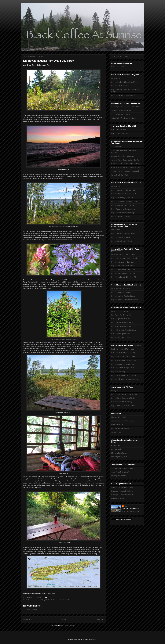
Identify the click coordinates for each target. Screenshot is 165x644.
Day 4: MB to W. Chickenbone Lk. (123, 364)
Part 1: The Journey (118, 67)
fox (39, 600)
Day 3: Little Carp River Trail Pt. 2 (123, 326)
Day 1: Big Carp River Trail (121, 319)
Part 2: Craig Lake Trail (120, 133)
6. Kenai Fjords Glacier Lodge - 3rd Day (126, 167)
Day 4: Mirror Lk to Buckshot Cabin (124, 330)
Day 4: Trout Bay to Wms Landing (123, 406)
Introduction (116, 78)
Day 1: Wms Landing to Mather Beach (125, 394)
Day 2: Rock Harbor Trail (120, 86)
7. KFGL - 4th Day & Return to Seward (125, 171)
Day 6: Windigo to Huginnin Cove (123, 209)
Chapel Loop (116, 446)
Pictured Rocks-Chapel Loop (122, 428)
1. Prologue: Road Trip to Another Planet (126, 107)
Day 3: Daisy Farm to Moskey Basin (124, 360)
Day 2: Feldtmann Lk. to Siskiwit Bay (124, 194)
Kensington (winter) (118, 499)
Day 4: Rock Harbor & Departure (123, 95)
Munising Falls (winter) (119, 457)
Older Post (100, 620)
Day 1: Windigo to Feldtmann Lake (124, 190)
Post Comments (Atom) (68, 625)
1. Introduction (116, 147)
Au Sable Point (117, 449)
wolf (73, 600)
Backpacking (33, 600)
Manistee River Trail (118, 417)
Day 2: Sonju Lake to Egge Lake (123, 262)
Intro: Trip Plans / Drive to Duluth (123, 254)
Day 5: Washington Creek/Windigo (124, 205)
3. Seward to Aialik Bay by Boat (123, 156)
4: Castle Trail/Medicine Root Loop (124, 118)
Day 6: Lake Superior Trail (121, 338)
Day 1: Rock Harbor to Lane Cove (123, 353)
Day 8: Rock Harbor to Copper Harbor (125, 379)
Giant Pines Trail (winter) (120, 472)
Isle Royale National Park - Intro (123, 349)
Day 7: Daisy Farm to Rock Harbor (124, 375)
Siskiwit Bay (67, 600)
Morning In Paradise (119, 476)
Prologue (115, 391)
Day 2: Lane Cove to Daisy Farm (123, 357)
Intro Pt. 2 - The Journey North (122, 315)
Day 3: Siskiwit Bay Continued (122, 198)
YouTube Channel (122, 56)
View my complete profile (131, 511)
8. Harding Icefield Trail (120, 175)
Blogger (94, 639)
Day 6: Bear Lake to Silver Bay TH (124, 277)
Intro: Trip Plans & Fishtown (121, 288)
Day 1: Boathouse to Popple (121, 292)
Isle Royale (49, 600)
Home (64, 620)
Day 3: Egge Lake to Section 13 (123, 266)
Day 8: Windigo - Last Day (121, 216)
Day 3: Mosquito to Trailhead (122, 241)
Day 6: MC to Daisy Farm (120, 372)
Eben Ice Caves (117, 425)
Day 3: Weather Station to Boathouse (125, 300)
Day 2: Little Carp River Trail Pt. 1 (123, 323)
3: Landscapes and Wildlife (121, 114)
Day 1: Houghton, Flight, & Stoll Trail (124, 82)
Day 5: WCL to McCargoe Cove (123, 368)
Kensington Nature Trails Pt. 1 (122, 491)
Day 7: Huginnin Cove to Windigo (123, 213)
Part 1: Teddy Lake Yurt (120, 130)
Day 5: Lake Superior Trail (121, 334)
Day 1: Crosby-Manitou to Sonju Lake (125, 258)
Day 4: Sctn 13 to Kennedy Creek (123, 269)
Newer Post (28, 620)
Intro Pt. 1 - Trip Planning (120, 311)
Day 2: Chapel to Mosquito (121, 237)
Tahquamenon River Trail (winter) (123, 421)
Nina (126, 506)
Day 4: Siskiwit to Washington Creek (124, 201)
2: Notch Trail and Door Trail (121, 111)
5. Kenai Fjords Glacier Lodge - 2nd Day (126, 164)
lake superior (58, 600)
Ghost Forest (116, 432)
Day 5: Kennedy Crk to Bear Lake (123, 273)
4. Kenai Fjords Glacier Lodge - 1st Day (125, 160)
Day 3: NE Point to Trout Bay (122, 402)
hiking (42, 600)
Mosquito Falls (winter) (119, 453)
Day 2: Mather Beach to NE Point (123, 398)
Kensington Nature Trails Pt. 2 (122, 495)
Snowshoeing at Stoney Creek (122, 487)
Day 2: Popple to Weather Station (123, 296)
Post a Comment (32, 610)
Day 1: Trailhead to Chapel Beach (123, 234)
